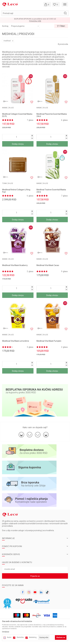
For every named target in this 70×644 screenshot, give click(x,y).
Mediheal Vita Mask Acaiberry (15, 265)
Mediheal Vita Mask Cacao (48, 265)
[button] (35, 13)
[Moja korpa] (47, 4)
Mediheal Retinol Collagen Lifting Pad (16, 191)
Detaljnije (6, 632)
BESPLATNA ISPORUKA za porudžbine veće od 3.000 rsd (35, 19)
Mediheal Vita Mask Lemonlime (16, 341)
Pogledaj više (35, 21)
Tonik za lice (8, 183)
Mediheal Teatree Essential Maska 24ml (51, 191)
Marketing (33, 637)
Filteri (61, 26)
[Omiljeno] (56, 4)
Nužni (9, 637)
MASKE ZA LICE (8, 108)
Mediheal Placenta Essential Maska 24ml (52, 115)
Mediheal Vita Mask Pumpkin (49, 341)
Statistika (20, 637)
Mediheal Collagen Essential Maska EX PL (17, 115)
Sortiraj (5, 26)
